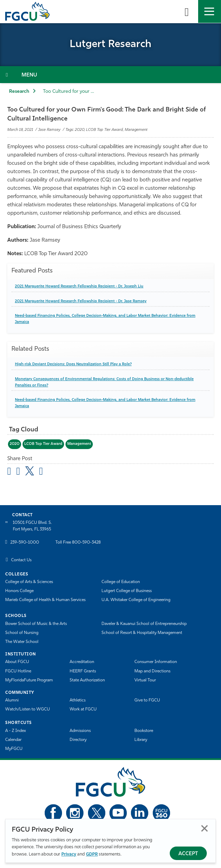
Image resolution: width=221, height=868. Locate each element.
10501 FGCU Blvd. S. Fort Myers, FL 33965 (32, 526)
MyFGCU (14, 749)
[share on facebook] (18, 472)
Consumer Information (156, 662)
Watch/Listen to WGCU (28, 709)
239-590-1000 (25, 543)
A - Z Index (16, 731)
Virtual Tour (145, 680)
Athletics (78, 700)
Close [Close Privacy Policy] (205, 828)
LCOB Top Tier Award (43, 444)
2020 (15, 444)
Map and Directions (152, 671)
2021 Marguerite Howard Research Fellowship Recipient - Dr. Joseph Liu (79, 287)
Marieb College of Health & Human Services (45, 600)
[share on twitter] (30, 471)
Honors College (19, 591)
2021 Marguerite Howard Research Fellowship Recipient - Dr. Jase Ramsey (81, 301)
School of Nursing (22, 633)
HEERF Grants (83, 671)
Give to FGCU (147, 700)
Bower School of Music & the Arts (36, 624)
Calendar (13, 740)
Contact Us (21, 560)
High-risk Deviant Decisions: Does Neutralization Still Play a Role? (73, 364)
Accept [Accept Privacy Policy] (188, 854)
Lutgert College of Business (127, 591)
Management (79, 444)
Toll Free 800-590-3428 (78, 543)
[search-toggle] (187, 11)
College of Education (121, 582)
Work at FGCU (83, 709)
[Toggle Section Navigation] (110, 75)
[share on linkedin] (41, 472)
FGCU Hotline (18, 671)
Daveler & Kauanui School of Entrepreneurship (144, 624)
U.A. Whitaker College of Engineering (136, 600)
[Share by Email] (9, 472)
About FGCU (17, 662)
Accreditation (82, 662)
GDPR (92, 854)
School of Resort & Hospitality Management (142, 633)
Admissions (80, 731)
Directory (78, 740)
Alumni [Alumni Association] (12, 700)
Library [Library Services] (141, 740)
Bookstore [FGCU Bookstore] (144, 731)
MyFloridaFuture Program (29, 680)
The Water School (22, 642)
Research (19, 92)
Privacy (69, 854)
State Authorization (87, 680)
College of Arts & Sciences (29, 582)
